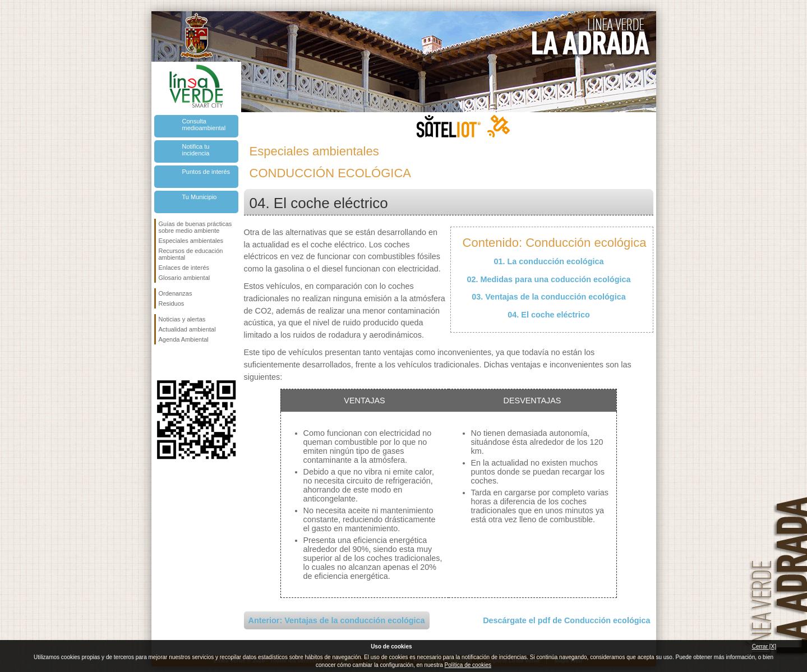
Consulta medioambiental (204, 125)
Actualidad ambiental (187, 329)
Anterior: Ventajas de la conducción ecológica (337, 620)
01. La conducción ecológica (549, 261)
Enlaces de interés (184, 268)
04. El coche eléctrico (548, 315)
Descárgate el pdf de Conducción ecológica (566, 620)
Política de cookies (468, 665)
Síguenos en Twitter (179, 362)
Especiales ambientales (191, 241)
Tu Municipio (200, 197)
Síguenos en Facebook (161, 362)
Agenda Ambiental (184, 339)
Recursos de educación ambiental (191, 254)
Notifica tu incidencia (196, 150)
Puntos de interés (206, 172)
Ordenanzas (176, 293)
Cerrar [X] (764, 646)
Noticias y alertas (182, 319)
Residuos (172, 303)
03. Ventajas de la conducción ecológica (548, 297)
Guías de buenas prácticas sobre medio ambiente (195, 227)
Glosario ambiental (185, 278)
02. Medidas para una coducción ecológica (549, 279)
